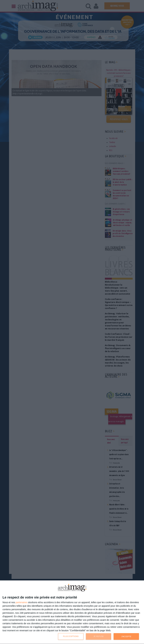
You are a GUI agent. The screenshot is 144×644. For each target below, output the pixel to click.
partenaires (22, 602)
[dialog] (72, 612)
